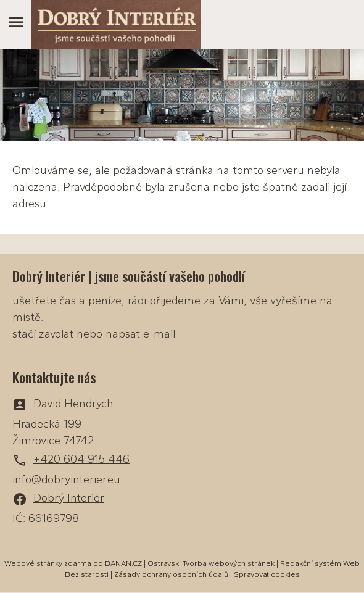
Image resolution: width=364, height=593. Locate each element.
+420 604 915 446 (81, 459)
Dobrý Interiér (69, 498)
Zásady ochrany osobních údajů (171, 574)
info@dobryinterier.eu (66, 479)
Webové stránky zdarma (48, 563)
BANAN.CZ (123, 563)
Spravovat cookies (267, 574)
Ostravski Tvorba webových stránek (211, 563)
